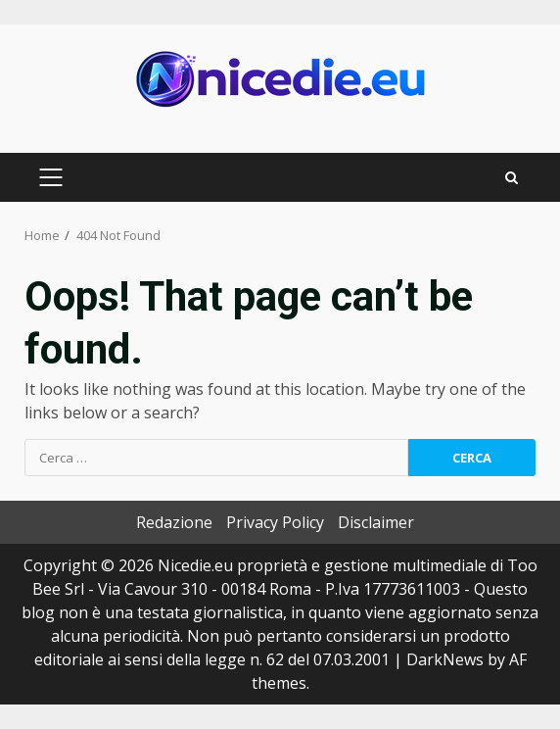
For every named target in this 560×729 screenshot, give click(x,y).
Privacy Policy (275, 522)
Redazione (174, 522)
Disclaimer (376, 522)
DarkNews (445, 659)
